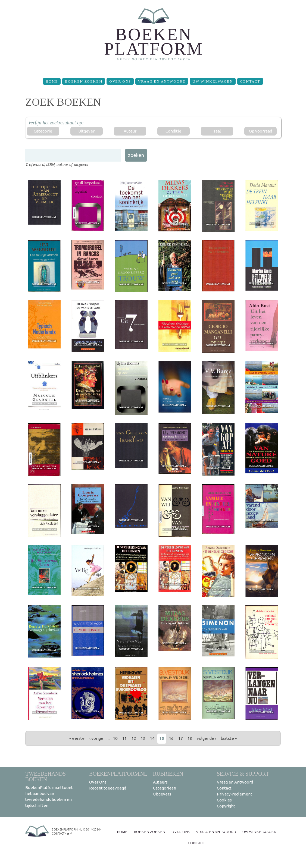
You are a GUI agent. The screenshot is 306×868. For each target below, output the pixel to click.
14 (152, 738)
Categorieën (165, 788)
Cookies (224, 800)
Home (52, 81)
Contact (250, 81)
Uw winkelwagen (213, 81)
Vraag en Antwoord (162, 81)
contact (58, 833)
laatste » (229, 738)
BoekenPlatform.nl (118, 774)
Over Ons (120, 81)
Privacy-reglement (235, 794)
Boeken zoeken (84, 81)
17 (180, 738)
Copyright (226, 806)
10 (115, 738)
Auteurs (160, 782)
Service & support (243, 774)
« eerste (77, 738)
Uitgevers (162, 794)
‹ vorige (96, 738)
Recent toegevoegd (108, 788)
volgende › (206, 738)
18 (190, 738)
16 (171, 738)
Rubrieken (168, 774)
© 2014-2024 (91, 829)
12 (134, 738)
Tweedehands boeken (46, 776)
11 (124, 738)
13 (143, 738)
